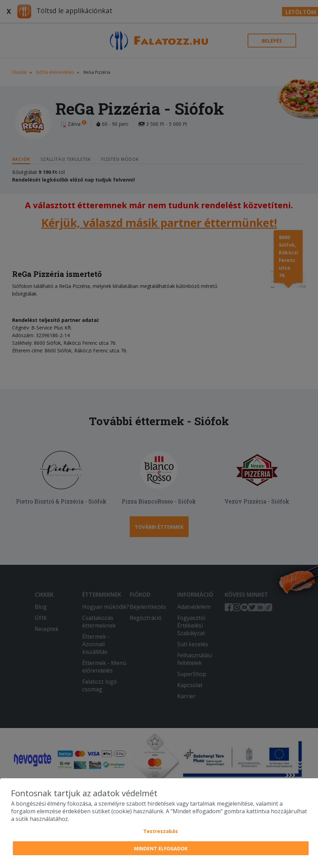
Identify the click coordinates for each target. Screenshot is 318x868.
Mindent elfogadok (161, 848)
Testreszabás (161, 831)
